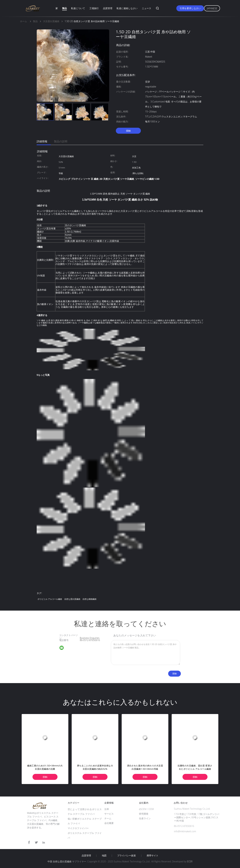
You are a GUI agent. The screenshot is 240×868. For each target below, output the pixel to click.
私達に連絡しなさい (127, 8)
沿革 (107, 809)
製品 (64, 8)
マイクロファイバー (78, 828)
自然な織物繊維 (89, 599)
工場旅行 (94, 8)
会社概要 (109, 823)
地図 (104, 856)
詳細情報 (42, 141)
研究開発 (144, 814)
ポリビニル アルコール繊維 (50, 599)
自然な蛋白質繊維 (72, 599)
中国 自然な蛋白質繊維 (59, 861)
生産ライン (145, 818)
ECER (190, 861)
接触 (128, 131)
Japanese (212, 8)
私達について (78, 8)
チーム (108, 818)
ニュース (146, 8)
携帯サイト (152, 856)
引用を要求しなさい (190, 8)
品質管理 (108, 8)
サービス (109, 814)
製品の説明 (61, 141)
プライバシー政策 (126, 856)
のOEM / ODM (146, 809)
